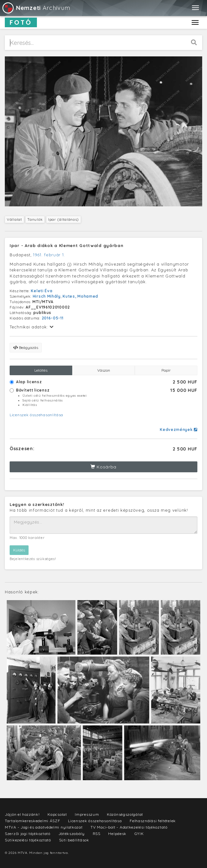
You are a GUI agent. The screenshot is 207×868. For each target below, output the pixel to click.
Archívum (36, 8)
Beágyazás (26, 347)
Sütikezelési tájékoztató (28, 840)
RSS (97, 834)
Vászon (104, 370)
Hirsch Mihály (47, 296)
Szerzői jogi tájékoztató (28, 834)
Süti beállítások (74, 840)
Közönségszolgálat (125, 814)
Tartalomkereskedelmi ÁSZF (33, 821)
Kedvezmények (179, 430)
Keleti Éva (42, 291)
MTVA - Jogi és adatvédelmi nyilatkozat (44, 827)
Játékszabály (72, 834)
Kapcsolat (57, 814)
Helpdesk (117, 834)
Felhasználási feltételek (153, 821)
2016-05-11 (53, 318)
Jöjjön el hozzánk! (22, 814)
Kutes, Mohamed (80, 296)
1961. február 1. (49, 255)
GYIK (139, 834)
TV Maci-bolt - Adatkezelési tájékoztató (129, 827)
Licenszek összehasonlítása (36, 415)
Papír (166, 370)
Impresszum (87, 814)
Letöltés (41, 370)
